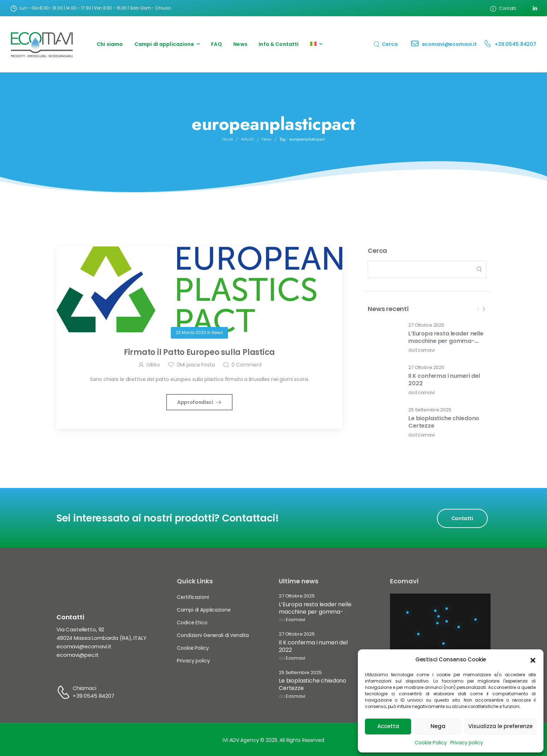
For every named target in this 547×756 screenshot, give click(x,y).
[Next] (483, 309)
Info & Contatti (279, 44)
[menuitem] (316, 44)
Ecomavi (425, 350)
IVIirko (153, 365)
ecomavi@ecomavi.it (449, 44)
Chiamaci (85, 688)
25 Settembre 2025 (430, 410)
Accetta (388, 726)
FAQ (216, 44)
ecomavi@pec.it (78, 655)
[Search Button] (479, 269)
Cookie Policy (431, 743)
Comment (247, 365)
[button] (533, 660)
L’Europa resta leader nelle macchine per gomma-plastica (446, 341)
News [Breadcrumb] (266, 139)
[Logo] (42, 44)
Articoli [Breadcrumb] (247, 139)
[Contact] (417, 44)
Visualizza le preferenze (500, 726)
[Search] (386, 44)
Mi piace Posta (196, 365)
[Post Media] (384, 338)
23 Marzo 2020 (191, 332)
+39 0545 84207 (94, 696)
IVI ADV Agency (241, 740)
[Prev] (478, 309)
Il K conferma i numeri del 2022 (444, 380)
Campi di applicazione (164, 44)
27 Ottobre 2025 (426, 325)
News (240, 44)
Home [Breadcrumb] (227, 139)
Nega (438, 726)
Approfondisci (196, 402)
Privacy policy (467, 743)
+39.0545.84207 (516, 44)
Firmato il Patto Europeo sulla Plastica (199, 352)
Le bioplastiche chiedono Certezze (444, 422)
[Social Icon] (535, 8)
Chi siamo (110, 44)
